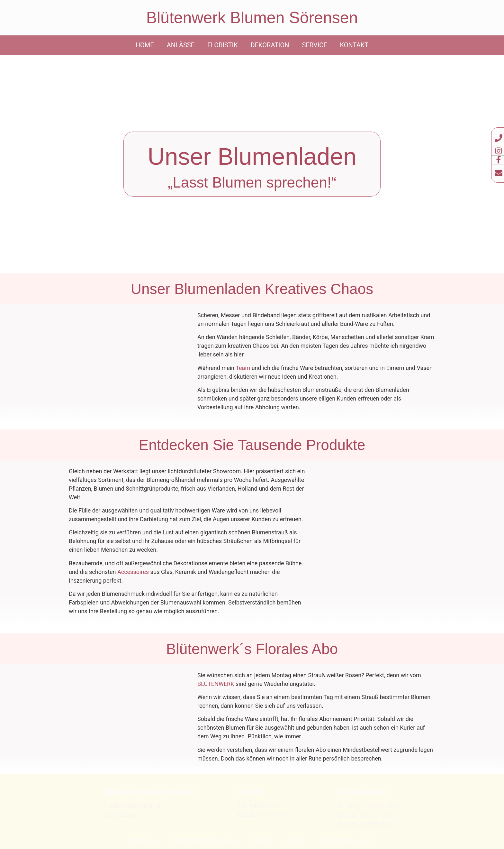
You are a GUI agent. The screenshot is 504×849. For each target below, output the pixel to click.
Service (315, 45)
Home (145, 45)
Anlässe (181, 45)
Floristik (223, 45)
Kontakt (354, 45)
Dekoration (270, 45)
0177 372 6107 (277, 815)
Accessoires (133, 572)
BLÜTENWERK (216, 684)
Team (243, 368)
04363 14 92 (266, 806)
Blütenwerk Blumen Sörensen (252, 18)
